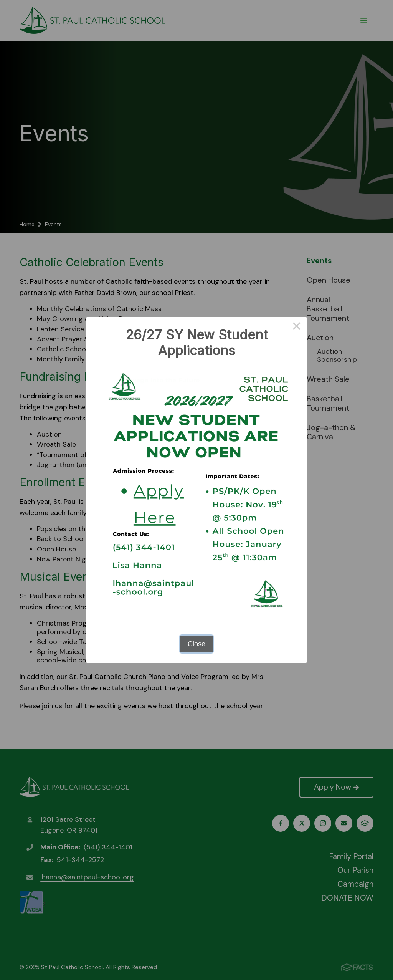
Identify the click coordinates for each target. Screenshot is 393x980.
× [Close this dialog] (296, 327)
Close (196, 644)
